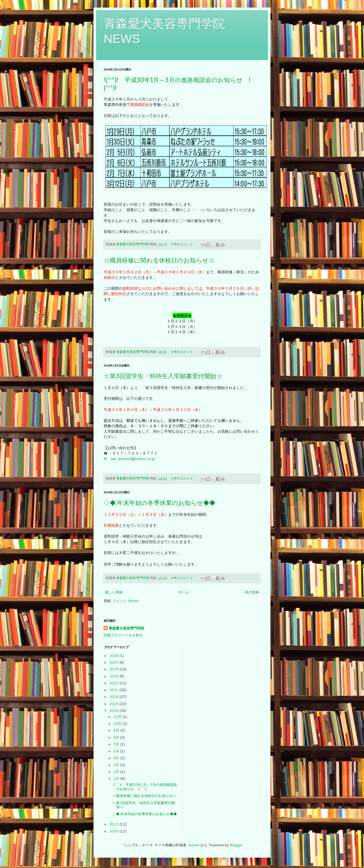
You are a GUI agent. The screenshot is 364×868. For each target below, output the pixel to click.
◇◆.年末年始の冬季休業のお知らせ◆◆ (160, 503)
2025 (114, 662)
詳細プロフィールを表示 (123, 635)
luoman (194, 845)
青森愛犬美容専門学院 (126, 628)
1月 (117, 779)
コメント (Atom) (126, 601)
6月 (117, 751)
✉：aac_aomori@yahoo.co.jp (129, 459)
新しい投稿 (114, 592)
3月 (117, 765)
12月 (118, 717)
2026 (114, 656)
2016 (114, 831)
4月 (117, 758)
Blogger (236, 845)
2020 (114, 697)
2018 (114, 711)
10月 (118, 724)
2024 (114, 669)
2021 (114, 690)
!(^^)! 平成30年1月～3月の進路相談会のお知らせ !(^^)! (145, 787)
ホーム (184, 592)
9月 (117, 730)
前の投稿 (252, 592)
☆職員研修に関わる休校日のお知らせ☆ (159, 260)
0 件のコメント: (183, 244)
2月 (117, 772)
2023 (114, 676)
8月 (117, 737)
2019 (114, 704)
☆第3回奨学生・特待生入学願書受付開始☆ (163, 376)
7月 (117, 744)
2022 (114, 683)
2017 (114, 824)
